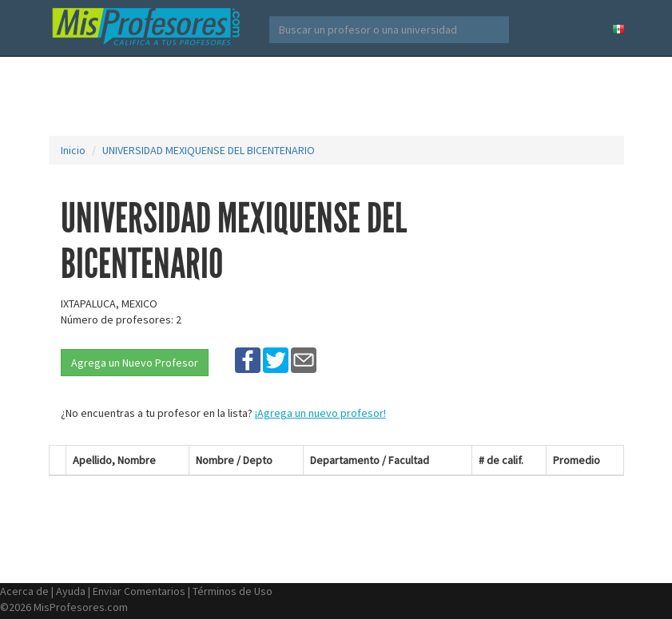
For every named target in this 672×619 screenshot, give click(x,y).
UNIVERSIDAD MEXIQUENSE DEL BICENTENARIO (209, 150)
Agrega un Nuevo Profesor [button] (135, 363)
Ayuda (71, 591)
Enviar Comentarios (139, 591)
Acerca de (24, 591)
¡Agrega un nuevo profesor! (320, 413)
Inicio (73, 150)
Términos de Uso (233, 591)
